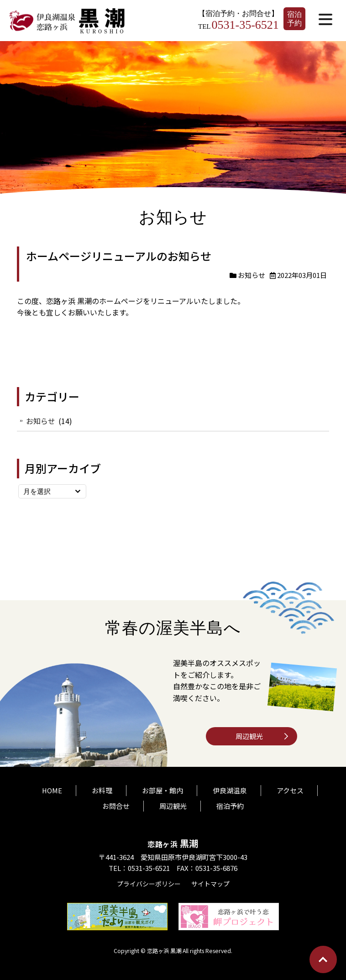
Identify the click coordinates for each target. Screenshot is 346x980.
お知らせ (252, 275)
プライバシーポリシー (149, 880)
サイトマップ (210, 880)
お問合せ (116, 803)
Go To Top (323, 959)
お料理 (102, 787)
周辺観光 (249, 736)
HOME (52, 787)
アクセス (291, 787)
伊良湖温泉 (230, 787)
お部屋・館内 (163, 787)
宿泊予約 (294, 18)
